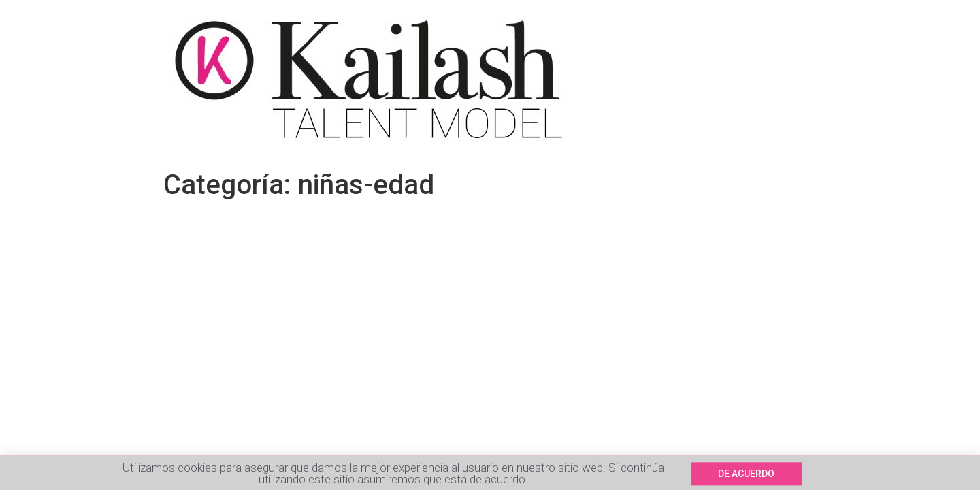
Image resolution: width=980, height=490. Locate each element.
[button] (746, 475)
